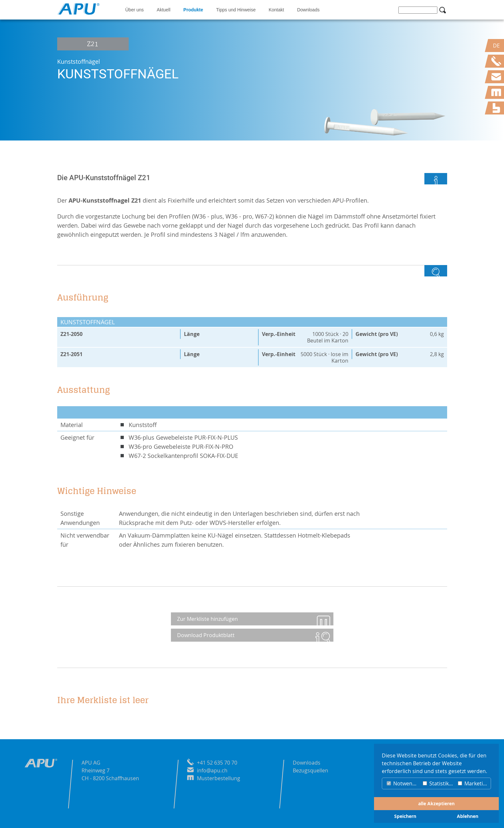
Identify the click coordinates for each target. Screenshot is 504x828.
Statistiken (439, 783)
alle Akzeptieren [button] (436, 804)
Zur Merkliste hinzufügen (208, 619)
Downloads (308, 10)
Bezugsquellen (310, 770)
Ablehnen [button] (468, 816)
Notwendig (403, 783)
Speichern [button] (405, 816)
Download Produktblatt (206, 635)
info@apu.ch (212, 770)
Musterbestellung (219, 778)
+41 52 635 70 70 (217, 763)
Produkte (193, 10)
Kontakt (276, 10)
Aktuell (163, 10)
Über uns (135, 10)
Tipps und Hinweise (236, 10)
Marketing (473, 783)
